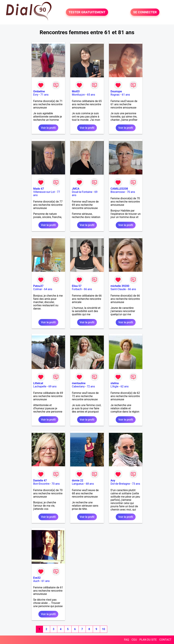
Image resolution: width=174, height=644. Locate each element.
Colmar (38, 289)
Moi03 (76, 91)
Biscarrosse (118, 192)
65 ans (91, 95)
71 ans (45, 95)
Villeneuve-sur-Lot (44, 192)
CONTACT (165, 640)
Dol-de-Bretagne (120, 484)
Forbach (77, 289)
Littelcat (38, 383)
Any (113, 480)
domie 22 (78, 480)
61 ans (126, 95)
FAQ (127, 640)
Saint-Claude (118, 289)
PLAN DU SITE (148, 640)
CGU (134, 640)
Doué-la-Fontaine (82, 192)
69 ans (53, 386)
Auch (36, 581)
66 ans (88, 289)
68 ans (90, 484)
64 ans (48, 289)
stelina (115, 383)
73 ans (136, 484)
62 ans (125, 386)
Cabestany (78, 386)
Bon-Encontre (41, 484)
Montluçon (78, 95)
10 (103, 629)
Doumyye (116, 91)
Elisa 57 (77, 286)
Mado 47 (39, 189)
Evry (36, 95)
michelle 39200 (120, 286)
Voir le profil (48, 128)
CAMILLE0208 (119, 189)
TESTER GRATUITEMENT (87, 12)
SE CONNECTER (145, 12)
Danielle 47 (40, 480)
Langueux (78, 484)
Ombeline (39, 91)
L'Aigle (115, 386)
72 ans (91, 386)
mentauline (79, 383)
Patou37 (38, 286)
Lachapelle (40, 386)
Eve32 (37, 578)
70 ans (131, 192)
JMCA (76, 189)
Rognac (115, 95)
